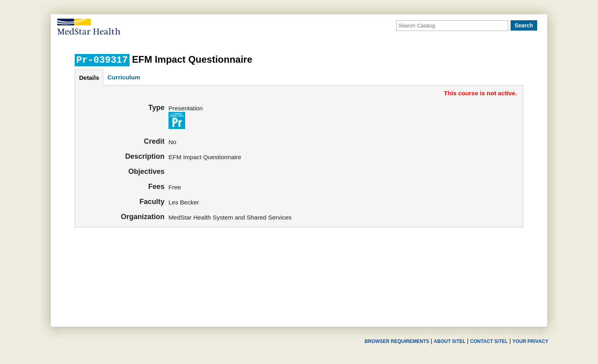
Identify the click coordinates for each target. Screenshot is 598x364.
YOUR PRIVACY (530, 341)
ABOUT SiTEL (450, 341)
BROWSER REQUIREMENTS (397, 341)
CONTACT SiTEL (489, 341)
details (89, 78)
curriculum (124, 77)
